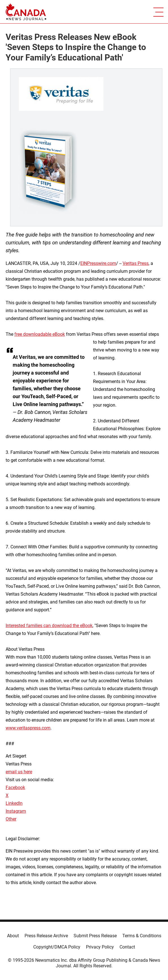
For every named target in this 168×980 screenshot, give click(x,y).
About (13, 936)
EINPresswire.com (98, 263)
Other (11, 819)
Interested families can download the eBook (49, 626)
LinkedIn (14, 803)
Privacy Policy (100, 947)
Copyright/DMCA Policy (57, 947)
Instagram (16, 811)
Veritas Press (136, 263)
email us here (19, 772)
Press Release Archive (46, 936)
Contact (127, 947)
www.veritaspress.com (28, 728)
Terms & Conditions (142, 936)
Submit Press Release (95, 936)
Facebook (15, 788)
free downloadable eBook (40, 334)
